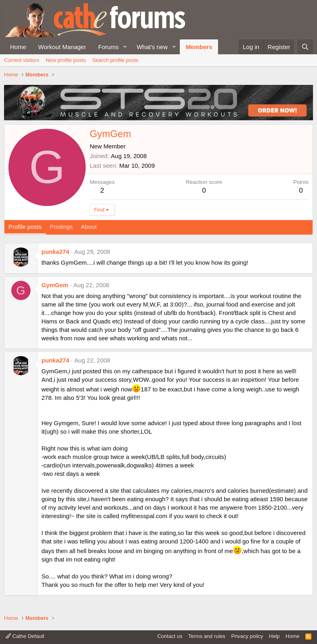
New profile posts (66, 60)
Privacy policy (247, 636)
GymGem (55, 285)
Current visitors (22, 60)
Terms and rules (207, 636)
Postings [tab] (62, 227)
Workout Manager (62, 47)
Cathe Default (25, 636)
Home (18, 47)
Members (199, 47)
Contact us (170, 636)
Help (275, 636)
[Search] (305, 47)
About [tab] (89, 227)
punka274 (55, 252)
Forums (108, 47)
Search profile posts (115, 60)
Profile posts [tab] (25, 227)
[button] (125, 47)
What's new (152, 47)
